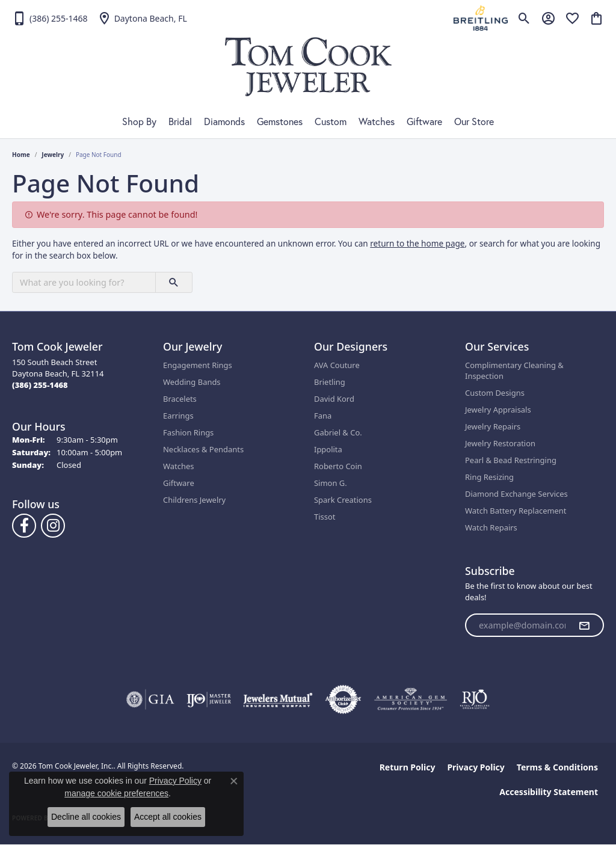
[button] (524, 18)
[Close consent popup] (234, 781)
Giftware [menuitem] (179, 483)
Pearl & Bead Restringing (511, 460)
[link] (50, 18)
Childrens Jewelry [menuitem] (194, 500)
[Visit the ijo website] (209, 699)
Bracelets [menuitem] (180, 399)
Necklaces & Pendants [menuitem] (203, 449)
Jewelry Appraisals (498, 410)
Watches (377, 121)
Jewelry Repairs (493, 426)
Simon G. (331, 483)
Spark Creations (343, 500)
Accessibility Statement (549, 792)
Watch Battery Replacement (516, 511)
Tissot (325, 517)
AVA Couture (337, 365)
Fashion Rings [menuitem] (188, 432)
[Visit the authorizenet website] (343, 699)
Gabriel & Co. (338, 432)
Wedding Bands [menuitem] (192, 382)
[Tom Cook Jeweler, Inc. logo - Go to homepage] (308, 67)
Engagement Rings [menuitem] (198, 365)
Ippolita (328, 449)
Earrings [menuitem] (178, 416)
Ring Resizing (489, 477)
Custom (331, 121)
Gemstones (280, 121)
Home (21, 155)
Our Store (474, 121)
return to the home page (417, 243)
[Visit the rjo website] (475, 699)
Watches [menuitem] (178, 466)
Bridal (180, 121)
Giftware (424, 121)
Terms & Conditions (557, 767)
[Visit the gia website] (150, 699)
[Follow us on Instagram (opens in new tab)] (53, 526)
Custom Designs (495, 393)
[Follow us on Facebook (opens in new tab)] (24, 526)
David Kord (334, 399)
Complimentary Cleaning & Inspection (514, 370)
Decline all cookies (86, 817)
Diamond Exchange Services (516, 494)
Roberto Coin (338, 466)
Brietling (330, 382)
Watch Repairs (491, 527)
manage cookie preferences (116, 793)
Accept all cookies (168, 817)
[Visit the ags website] (411, 699)
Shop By (139, 121)
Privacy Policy (476, 767)
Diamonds (224, 121)
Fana (323, 416)
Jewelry (53, 155)
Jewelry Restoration (500, 443)
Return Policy (408, 767)
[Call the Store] (40, 385)
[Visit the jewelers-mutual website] (278, 699)
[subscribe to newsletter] (584, 625)
